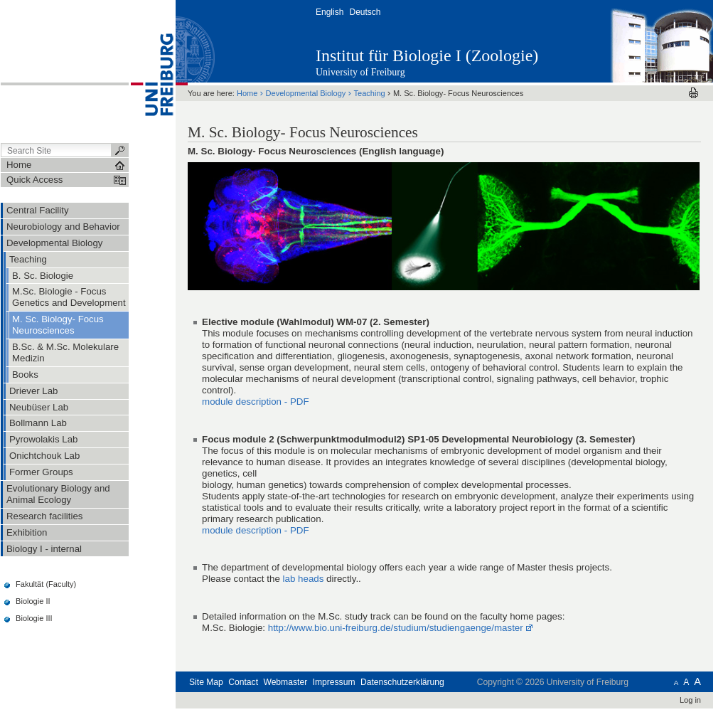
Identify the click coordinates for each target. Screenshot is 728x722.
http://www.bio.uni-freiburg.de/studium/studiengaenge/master (396, 628)
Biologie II (33, 601)
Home (247, 93)
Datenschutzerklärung (402, 682)
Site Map (206, 682)
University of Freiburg (360, 72)
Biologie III (34, 618)
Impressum (334, 682)
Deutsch (365, 12)
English (330, 12)
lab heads (304, 579)
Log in (690, 700)
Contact (243, 682)
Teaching (370, 93)
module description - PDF (256, 402)
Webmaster (285, 682)
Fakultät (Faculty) (46, 584)
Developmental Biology (306, 93)
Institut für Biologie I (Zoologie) (427, 55)
